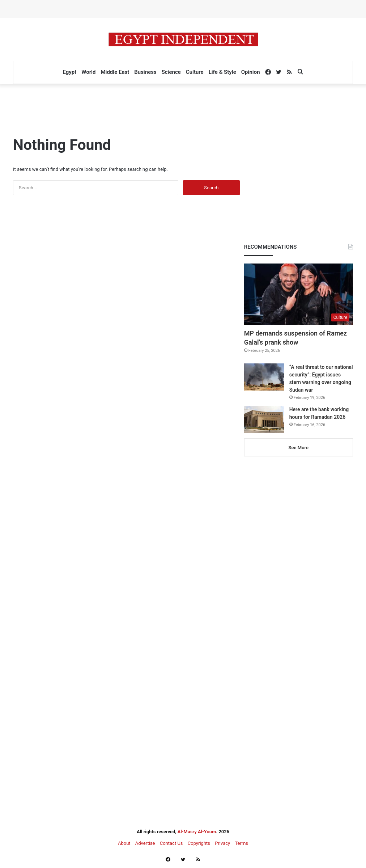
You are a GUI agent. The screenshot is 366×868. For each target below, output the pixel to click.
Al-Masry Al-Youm (197, 832)
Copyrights (199, 843)
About (124, 843)
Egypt (69, 72)
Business (145, 72)
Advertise (145, 843)
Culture (195, 72)
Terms (241, 843)
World (88, 72)
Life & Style (222, 72)
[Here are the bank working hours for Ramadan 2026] (264, 419)
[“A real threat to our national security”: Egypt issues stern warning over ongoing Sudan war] (264, 377)
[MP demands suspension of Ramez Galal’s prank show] (299, 294)
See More (299, 448)
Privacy (222, 843)
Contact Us (171, 843)
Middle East (115, 72)
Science (171, 72)
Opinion (251, 72)
